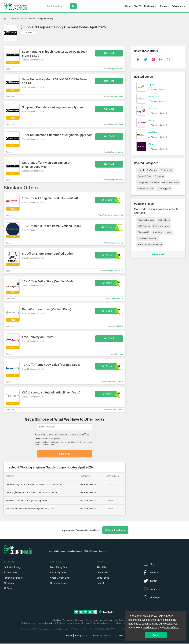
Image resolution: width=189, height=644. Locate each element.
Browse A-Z (158, 255)
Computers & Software (148, 182)
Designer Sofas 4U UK (115, 271)
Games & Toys (144, 176)
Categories (177, 6)
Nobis (169, 232)
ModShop (153, 132)
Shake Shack (164, 220)
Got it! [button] (156, 635)
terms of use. (172, 627)
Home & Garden (29, 18)
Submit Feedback (115, 531)
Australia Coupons (57, 552)
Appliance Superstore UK (114, 215)
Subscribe (65, 454)
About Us (101, 568)
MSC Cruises (144, 226)
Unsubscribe (40, 439)
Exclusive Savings (12, 568)
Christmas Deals (58, 584)
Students (164, 6)
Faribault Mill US (117, 243)
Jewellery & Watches (147, 170)
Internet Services (146, 189)
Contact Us (102, 573)
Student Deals (11, 573)
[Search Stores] (73, 6)
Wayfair (152, 109)
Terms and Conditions (113, 636)
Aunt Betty (157, 232)
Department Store (170, 182)
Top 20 (138, 6)
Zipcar (151, 85)
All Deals (8, 589)
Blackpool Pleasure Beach (150, 245)
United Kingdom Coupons (95, 552)
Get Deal (109, 53)
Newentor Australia (116, 382)
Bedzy (121, 354)
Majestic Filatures (146, 220)
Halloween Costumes (148, 238)
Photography (166, 170)
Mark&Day (119, 326)
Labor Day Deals (58, 573)
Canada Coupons (75, 552)
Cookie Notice (96, 636)
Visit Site (29, 33)
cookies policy (151, 627)
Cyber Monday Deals (61, 578)
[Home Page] (6, 19)
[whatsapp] (168, 60)
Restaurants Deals (13, 578)
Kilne (151, 144)
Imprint (100, 584)
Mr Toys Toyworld (161, 226)
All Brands (9, 584)
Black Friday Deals (59, 568)
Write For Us (103, 578)
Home (128, 6)
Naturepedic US (117, 298)
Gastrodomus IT (117, 410)
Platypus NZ (143, 232)
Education (159, 176)
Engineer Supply (46, 18)
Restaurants (150, 6)
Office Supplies (164, 189)
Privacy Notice (81, 636)
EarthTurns (154, 97)
